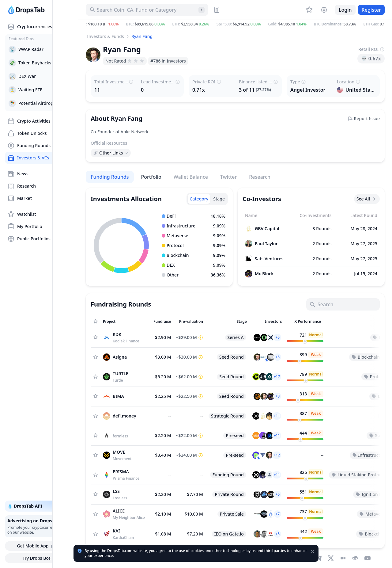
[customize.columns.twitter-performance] (305, 337)
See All (367, 199)
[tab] (199, 199)
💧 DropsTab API (40, 506)
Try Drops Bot (40, 558)
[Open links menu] (111, 153)
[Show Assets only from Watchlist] (96, 322)
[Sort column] (126, 322)
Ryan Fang (142, 36)
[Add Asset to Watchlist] (96, 337)
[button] (235, 24)
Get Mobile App (40, 546)
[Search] (343, 304)
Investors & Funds (106, 36)
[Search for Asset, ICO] (147, 10)
